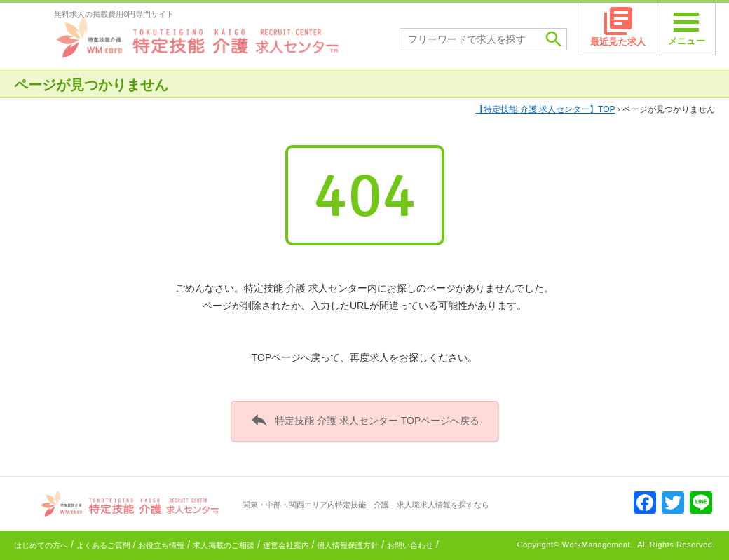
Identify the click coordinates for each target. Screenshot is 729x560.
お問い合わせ (410, 545)
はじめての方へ (41, 545)
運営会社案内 (286, 545)
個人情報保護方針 (348, 545)
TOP (545, 109)
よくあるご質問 (103, 545)
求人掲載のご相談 (224, 545)
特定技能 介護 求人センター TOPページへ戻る (365, 420)
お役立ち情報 (161, 545)
